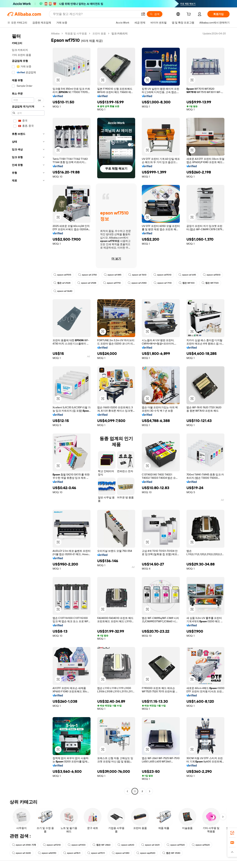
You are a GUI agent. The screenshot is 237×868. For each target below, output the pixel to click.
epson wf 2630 (21, 853)
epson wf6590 (47, 853)
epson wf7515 (62, 275)
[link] (232, 833)
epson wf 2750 (87, 275)
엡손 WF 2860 (102, 845)
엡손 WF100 (187, 283)
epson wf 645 (187, 275)
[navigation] (28, 413)
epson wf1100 (77, 845)
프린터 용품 (99, 33)
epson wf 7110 (163, 283)
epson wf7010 (162, 275)
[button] (143, 14)
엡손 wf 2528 (62, 283)
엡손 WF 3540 (171, 853)
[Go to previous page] (127, 791)
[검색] (155, 14)
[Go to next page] (150, 791)
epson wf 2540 (137, 283)
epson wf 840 (121, 853)
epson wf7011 (96, 853)
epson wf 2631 (150, 845)
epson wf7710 (112, 283)
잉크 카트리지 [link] (120, 33)
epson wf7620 (201, 845)
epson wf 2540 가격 (24, 845)
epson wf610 (126, 845)
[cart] (189, 15)
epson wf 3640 (63, 291)
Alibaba (55, 33)
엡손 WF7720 (210, 283)
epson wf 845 (113, 275)
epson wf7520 (176, 845)
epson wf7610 (212, 275)
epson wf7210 (52, 845)
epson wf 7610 (137, 275)
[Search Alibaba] (95, 14)
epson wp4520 (146, 853)
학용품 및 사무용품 (76, 33)
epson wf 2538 (87, 283)
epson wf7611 (72, 853)
